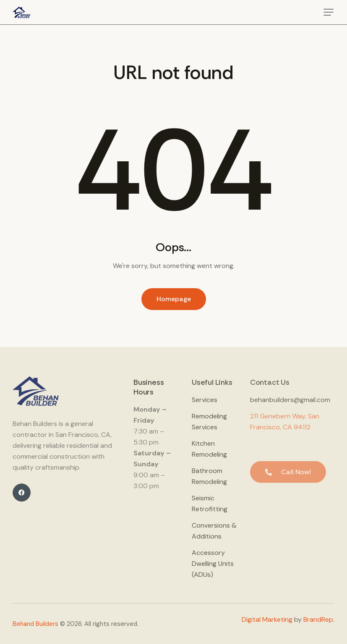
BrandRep (318, 619)
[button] (329, 12)
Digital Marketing (267, 619)
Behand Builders (35, 624)
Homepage (174, 299)
